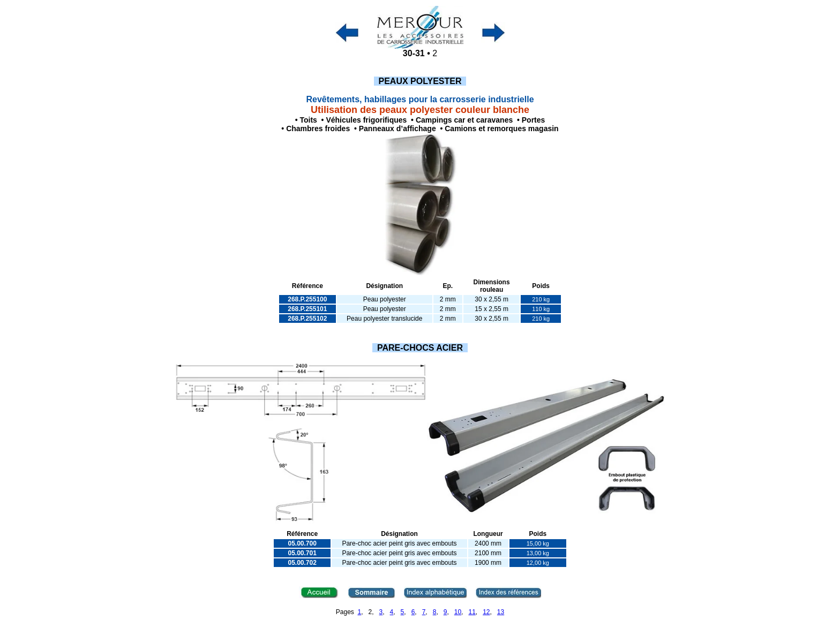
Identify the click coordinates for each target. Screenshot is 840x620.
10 (458, 612)
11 (472, 612)
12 (486, 612)
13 (501, 612)
